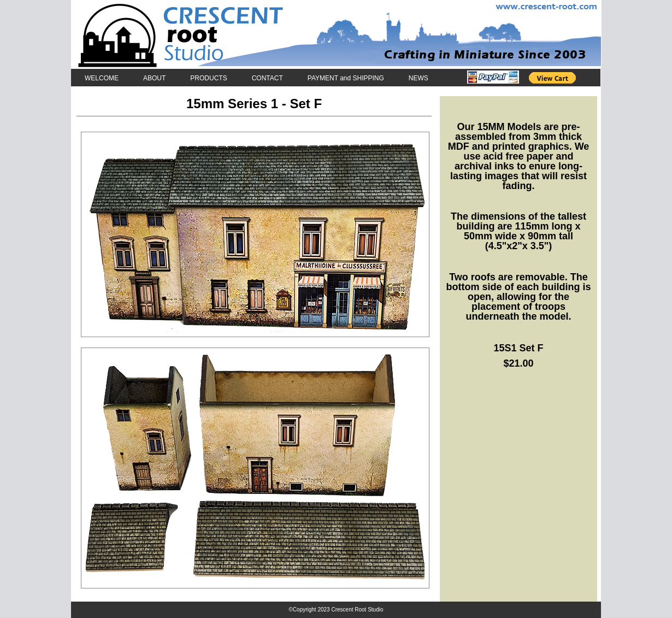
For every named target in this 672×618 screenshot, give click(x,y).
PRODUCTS (208, 78)
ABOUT (154, 78)
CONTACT (267, 78)
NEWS (418, 78)
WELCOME (102, 78)
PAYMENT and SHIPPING (346, 78)
